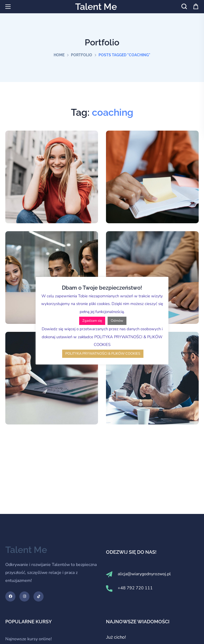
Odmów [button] (117, 321)
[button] (184, 7)
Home (59, 55)
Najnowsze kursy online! (29, 639)
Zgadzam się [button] (92, 321)
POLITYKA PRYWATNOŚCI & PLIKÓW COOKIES (103, 354)
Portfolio (82, 55)
